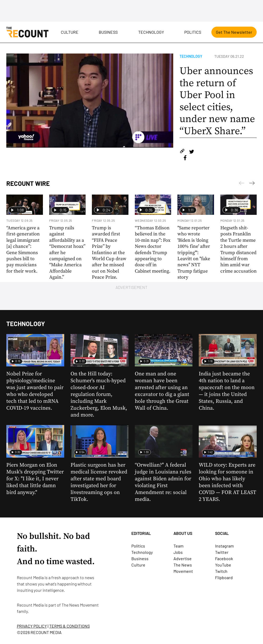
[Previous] (252, 184)
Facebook (224, 558)
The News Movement (80, 605)
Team (178, 546)
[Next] (242, 184)
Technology (151, 32)
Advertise (183, 558)
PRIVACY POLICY (32, 626)
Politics (193, 32)
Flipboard (224, 577)
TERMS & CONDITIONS (70, 626)
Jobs (178, 552)
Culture (70, 32)
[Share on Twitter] (192, 152)
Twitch (221, 571)
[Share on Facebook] (185, 159)
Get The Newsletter (234, 32)
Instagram (224, 546)
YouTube (223, 565)
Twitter (222, 552)
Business (108, 32)
